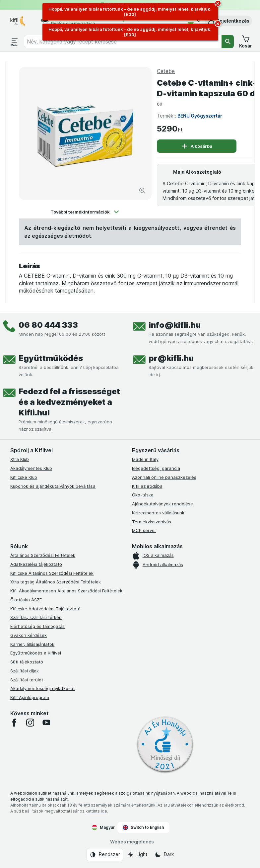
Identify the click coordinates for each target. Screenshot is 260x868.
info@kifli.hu (175, 325)
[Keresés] (228, 42)
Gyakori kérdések (29, 635)
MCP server (144, 530)
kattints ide (96, 811)
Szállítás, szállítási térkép (36, 617)
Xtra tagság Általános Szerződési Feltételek (56, 582)
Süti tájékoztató (27, 662)
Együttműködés (51, 358)
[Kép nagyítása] (142, 191)
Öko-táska (143, 495)
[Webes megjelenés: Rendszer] (105, 855)
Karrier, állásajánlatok (32, 644)
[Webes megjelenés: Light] (137, 855)
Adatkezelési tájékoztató (36, 564)
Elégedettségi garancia (156, 468)
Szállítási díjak (25, 671)
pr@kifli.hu (171, 358)
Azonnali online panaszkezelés (164, 477)
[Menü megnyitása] (15, 42)
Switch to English (143, 827)
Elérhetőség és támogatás (37, 626)
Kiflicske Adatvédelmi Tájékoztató (45, 609)
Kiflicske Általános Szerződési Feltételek (52, 573)
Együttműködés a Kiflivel (36, 653)
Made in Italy (145, 459)
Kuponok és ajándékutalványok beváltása (53, 486)
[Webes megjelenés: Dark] (164, 855)
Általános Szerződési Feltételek (43, 555)
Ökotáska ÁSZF (26, 600)
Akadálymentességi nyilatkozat (43, 688)
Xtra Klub (20, 459)
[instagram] (30, 723)
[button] (228, 21)
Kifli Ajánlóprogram (30, 697)
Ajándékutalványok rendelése (162, 504)
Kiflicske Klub (24, 477)
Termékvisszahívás (152, 522)
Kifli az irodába (147, 486)
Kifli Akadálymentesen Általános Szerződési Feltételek (66, 591)
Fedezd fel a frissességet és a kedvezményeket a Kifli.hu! (69, 402)
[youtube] (46, 723)
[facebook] (14, 723)
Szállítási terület (27, 680)
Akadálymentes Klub (31, 468)
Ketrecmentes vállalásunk (158, 513)
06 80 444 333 (48, 325)
